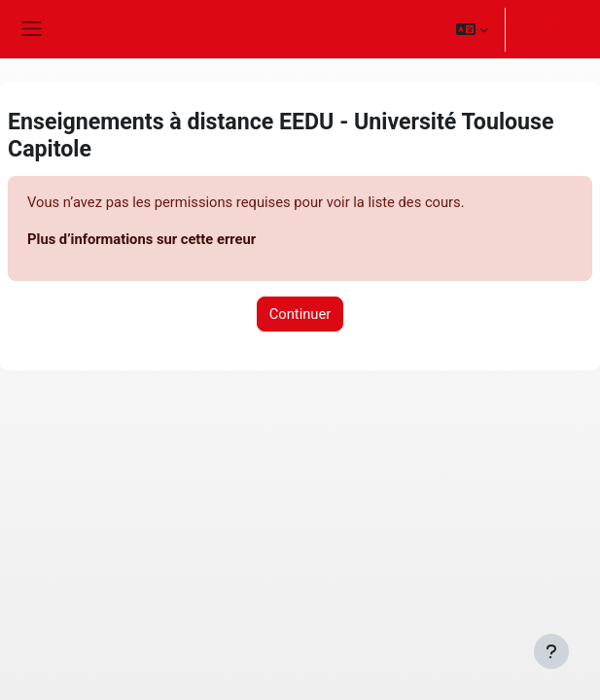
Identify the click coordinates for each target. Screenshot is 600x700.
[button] (472, 29)
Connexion (551, 29)
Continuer (300, 314)
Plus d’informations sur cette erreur (141, 239)
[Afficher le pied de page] (551, 651)
